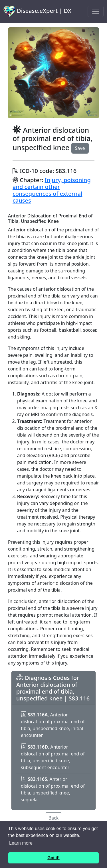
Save (80, 148)
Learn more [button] (21, 843)
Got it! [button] (53, 858)
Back (54, 818)
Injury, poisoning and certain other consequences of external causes (52, 190)
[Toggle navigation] (96, 11)
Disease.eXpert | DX (37, 11)
